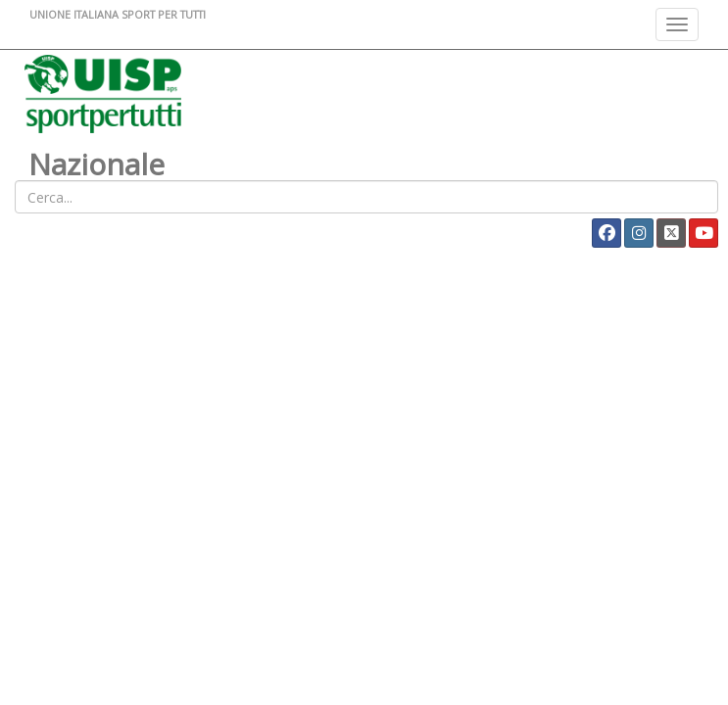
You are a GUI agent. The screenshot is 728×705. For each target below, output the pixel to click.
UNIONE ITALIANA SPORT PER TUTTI (118, 14)
